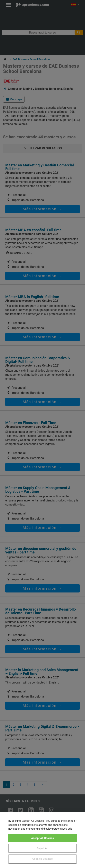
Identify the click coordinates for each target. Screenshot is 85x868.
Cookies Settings (42, 859)
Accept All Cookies (43, 838)
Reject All (42, 848)
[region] (42, 840)
